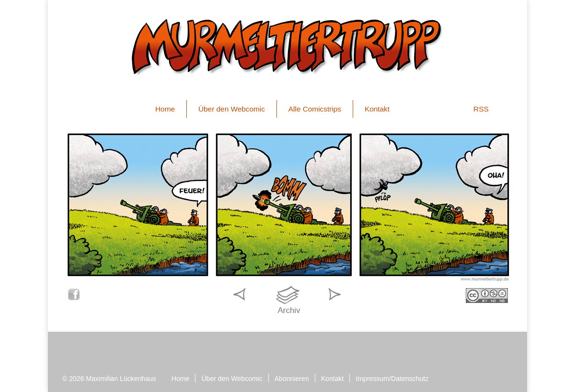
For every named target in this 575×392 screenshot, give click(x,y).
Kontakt (377, 109)
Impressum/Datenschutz (392, 379)
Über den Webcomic (232, 109)
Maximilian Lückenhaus (121, 379)
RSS (481, 109)
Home (165, 109)
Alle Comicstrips (315, 109)
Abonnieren (292, 379)
